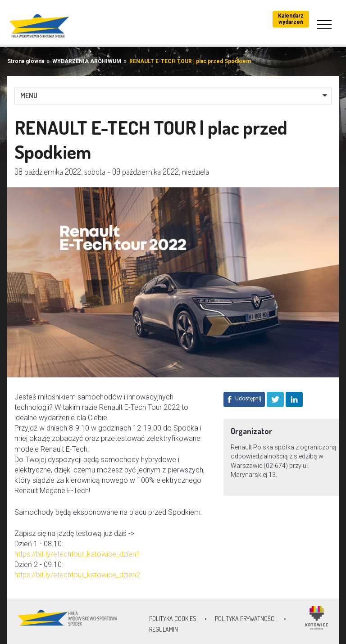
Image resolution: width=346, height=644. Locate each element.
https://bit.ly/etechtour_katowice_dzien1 (77, 554)
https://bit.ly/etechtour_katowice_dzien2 (77, 575)
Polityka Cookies (173, 619)
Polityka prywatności (245, 619)
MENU (29, 95)
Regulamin (164, 629)
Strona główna (26, 61)
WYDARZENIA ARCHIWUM (87, 61)
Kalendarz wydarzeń (291, 19)
